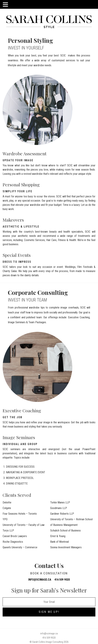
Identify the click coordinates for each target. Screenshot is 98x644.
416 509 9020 (62, 580)
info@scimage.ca (40, 580)
